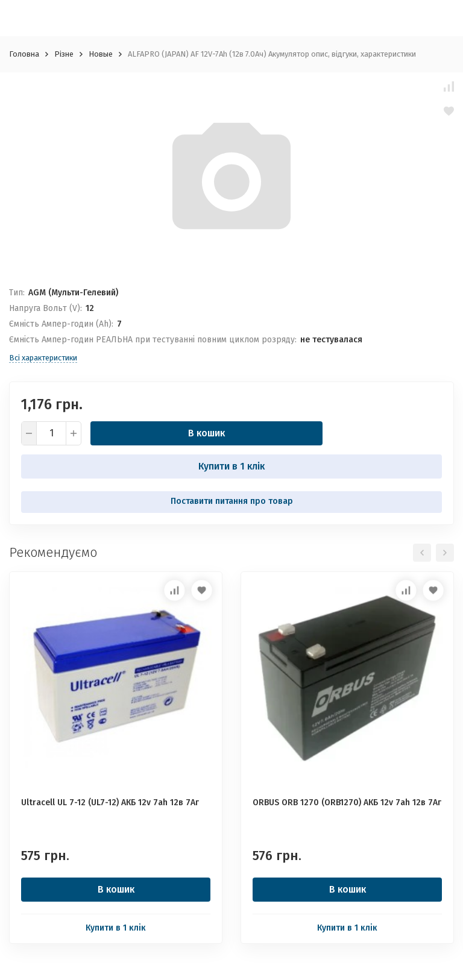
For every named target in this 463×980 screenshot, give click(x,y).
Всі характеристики (43, 358)
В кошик (206, 433)
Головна (24, 54)
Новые (101, 54)
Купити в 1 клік (231, 466)
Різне (64, 54)
